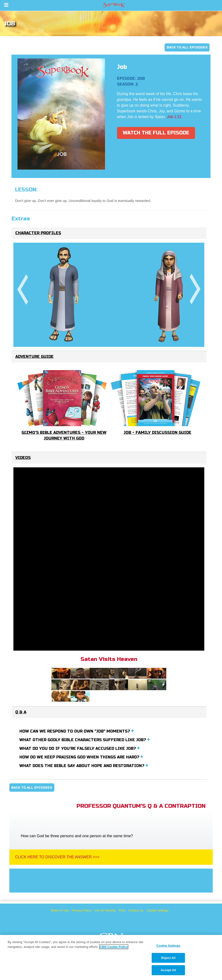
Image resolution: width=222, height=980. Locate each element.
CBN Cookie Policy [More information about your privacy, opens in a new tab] (114, 947)
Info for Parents (105, 910)
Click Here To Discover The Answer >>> (57, 857)
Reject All (168, 958)
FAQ (122, 910)
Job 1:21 (174, 117)
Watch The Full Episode (156, 133)
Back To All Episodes (187, 47)
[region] (111, 957)
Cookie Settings (158, 910)
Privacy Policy (82, 910)
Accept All (168, 970)
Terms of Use (60, 910)
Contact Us (136, 910)
